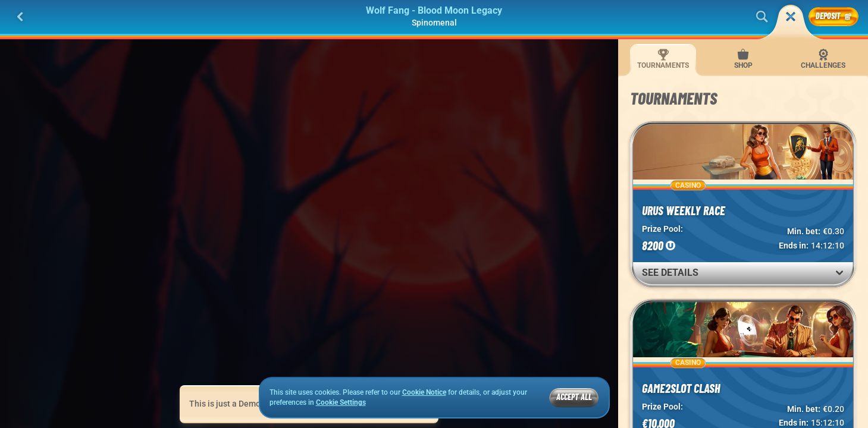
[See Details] (839, 273)
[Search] (762, 17)
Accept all (574, 397)
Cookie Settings (341, 403)
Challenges (823, 59)
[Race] (791, 17)
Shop (743, 59)
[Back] (20, 17)
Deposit (833, 16)
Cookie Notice (424, 392)
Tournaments (663, 59)
